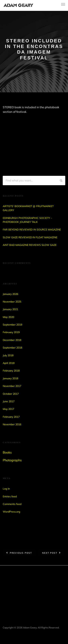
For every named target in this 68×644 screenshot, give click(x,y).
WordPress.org (11, 512)
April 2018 (9, 363)
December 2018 (12, 340)
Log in (6, 489)
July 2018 (8, 355)
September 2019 (12, 325)
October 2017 (11, 394)
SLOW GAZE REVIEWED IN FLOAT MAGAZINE (30, 237)
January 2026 (10, 294)
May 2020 (8, 317)
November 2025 (12, 302)
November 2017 (12, 386)
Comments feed (12, 504)
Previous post (21, 553)
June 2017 (9, 401)
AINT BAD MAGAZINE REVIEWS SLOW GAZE (30, 245)
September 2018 (12, 348)
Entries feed (10, 496)
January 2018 (10, 378)
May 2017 (8, 409)
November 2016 (12, 424)
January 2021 (10, 309)
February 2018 (11, 371)
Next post (50, 553)
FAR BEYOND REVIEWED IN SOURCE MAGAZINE (32, 230)
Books (7, 452)
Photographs (12, 460)
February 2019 (11, 332)
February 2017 (11, 417)
